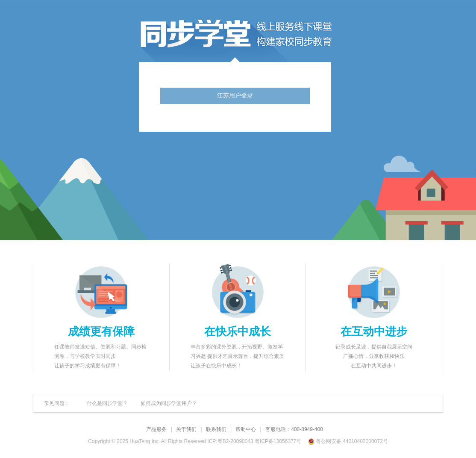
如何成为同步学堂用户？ (169, 403)
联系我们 (216, 429)
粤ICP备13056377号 (278, 441)
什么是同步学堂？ (107, 403)
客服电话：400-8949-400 (294, 429)
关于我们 (186, 429)
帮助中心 (246, 429)
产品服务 (156, 429)
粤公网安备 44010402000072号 (349, 441)
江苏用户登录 (235, 96)
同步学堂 (286, 34)
